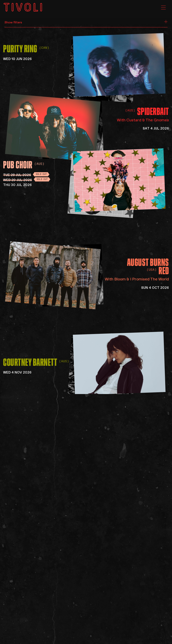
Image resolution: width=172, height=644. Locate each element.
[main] (86, 322)
